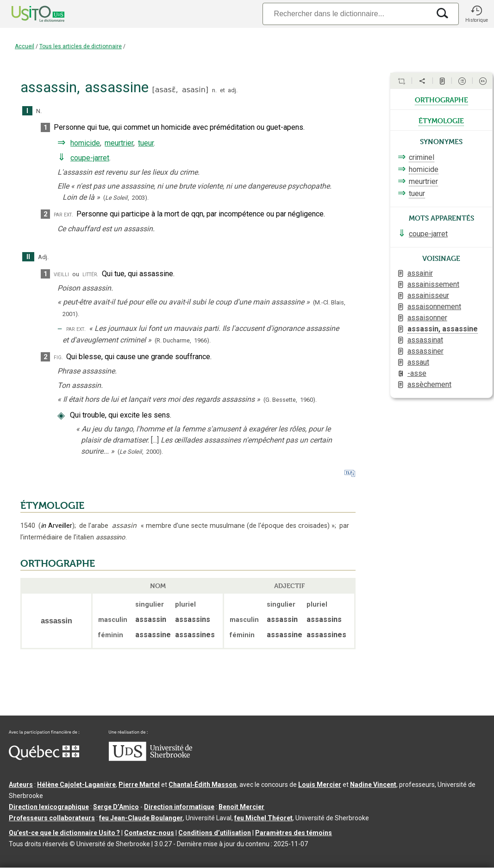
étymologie (441, 120)
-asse (417, 373)
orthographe (441, 99)
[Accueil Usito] (28, 14)
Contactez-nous (149, 833)
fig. (58, 357)
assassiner (425, 351)
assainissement (433, 284)
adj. (233, 90)
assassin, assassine (443, 329)
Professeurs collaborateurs (52, 818)
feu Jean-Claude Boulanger (141, 818)
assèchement (429, 384)
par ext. (63, 214)
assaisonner (427, 318)
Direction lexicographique (49, 807)
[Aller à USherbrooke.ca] (150, 759)
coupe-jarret (90, 158)
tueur (146, 143)
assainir (420, 273)
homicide (85, 143)
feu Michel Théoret (263, 818)
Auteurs (21, 785)
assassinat (425, 340)
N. (39, 111)
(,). (126, 198)
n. (214, 90)
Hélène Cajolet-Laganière (76, 785)
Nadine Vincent (373, 785)
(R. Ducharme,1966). (183, 340)
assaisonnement (434, 307)
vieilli (61, 274)
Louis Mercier (320, 785)
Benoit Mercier (241, 807)
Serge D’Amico (116, 807)
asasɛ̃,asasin (180, 90)
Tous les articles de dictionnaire (81, 46)
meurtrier (119, 143)
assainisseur (428, 295)
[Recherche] (346, 14)
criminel (422, 157)
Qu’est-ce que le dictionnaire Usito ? (64, 833)
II (28, 257)
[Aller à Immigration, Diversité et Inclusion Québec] (44, 758)
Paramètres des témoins (294, 833)
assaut (418, 362)
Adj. (43, 257)
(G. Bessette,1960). (290, 400)
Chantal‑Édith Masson (203, 785)
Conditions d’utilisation (215, 833)
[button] (476, 14)
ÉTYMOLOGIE (52, 506)
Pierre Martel (139, 785)
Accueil (25, 46)
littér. (90, 274)
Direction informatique (179, 807)
